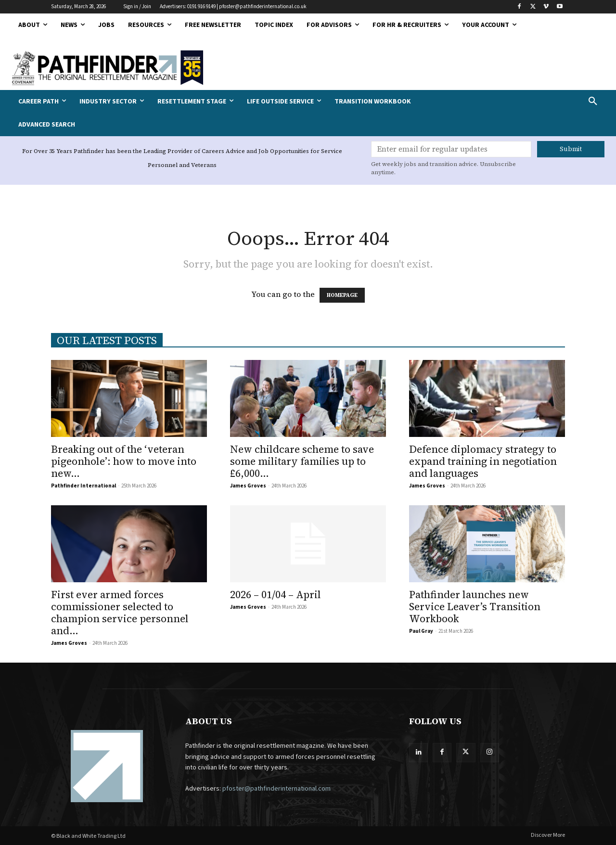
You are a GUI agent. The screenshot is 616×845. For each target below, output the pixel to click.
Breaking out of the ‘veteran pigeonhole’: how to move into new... (124, 461)
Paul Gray (421, 631)
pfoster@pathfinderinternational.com (276, 789)
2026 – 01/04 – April (276, 595)
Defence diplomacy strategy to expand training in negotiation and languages (483, 461)
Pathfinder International (83, 486)
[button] (539, 102)
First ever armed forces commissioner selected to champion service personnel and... (120, 613)
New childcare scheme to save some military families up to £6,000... (302, 461)
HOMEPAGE (342, 295)
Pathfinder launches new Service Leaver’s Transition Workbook (475, 607)
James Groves (248, 486)
